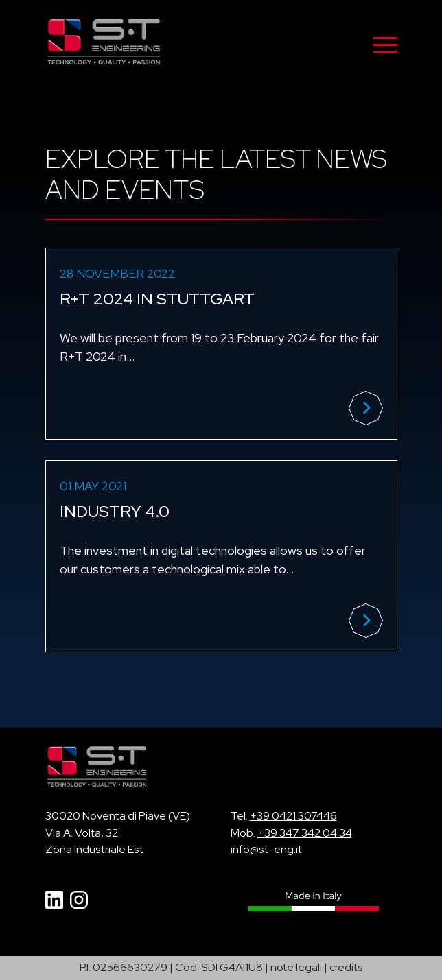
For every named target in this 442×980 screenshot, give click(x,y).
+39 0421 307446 (293, 816)
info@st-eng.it (266, 849)
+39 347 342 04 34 (305, 833)
